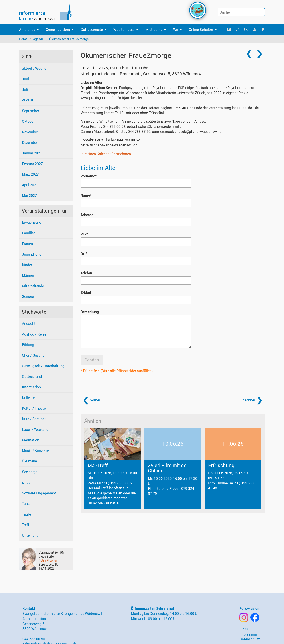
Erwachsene (32, 223)
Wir (176, 30)
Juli (25, 90)
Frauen (27, 244)
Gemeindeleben (58, 30)
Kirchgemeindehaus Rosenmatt (142, 74)
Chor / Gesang (33, 355)
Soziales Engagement (39, 493)
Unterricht (30, 535)
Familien (29, 233)
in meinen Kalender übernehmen (106, 154)
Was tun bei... (124, 30)
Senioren (29, 297)
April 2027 (30, 185)
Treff (26, 525)
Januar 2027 (32, 153)
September (31, 111)
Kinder (27, 265)
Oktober (28, 121)
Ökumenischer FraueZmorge (69, 39)
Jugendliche (32, 254)
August (28, 100)
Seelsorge (30, 472)
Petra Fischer (48, 560)
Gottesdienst (32, 377)
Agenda (38, 39)
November (30, 132)
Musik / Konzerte (35, 451)
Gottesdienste (92, 30)
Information (31, 387)
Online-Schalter (201, 30)
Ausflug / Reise (34, 334)
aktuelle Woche (34, 69)
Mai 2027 (29, 196)
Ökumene (29, 461)
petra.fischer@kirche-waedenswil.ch (109, 145)
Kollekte (28, 398)
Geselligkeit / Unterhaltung (43, 366)
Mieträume (154, 30)
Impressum (248, 634)
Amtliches (27, 30)
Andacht (29, 324)
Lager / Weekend (35, 430)
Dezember (30, 143)
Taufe (26, 514)
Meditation (31, 440)
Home (23, 39)
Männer (28, 275)
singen (27, 482)
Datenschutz (250, 639)
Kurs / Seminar (34, 419)
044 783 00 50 (34, 639)
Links (244, 629)
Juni (25, 79)
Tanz (26, 504)
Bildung (28, 345)
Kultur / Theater (34, 408)
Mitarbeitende (33, 286)
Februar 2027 (32, 164)
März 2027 (30, 174)
